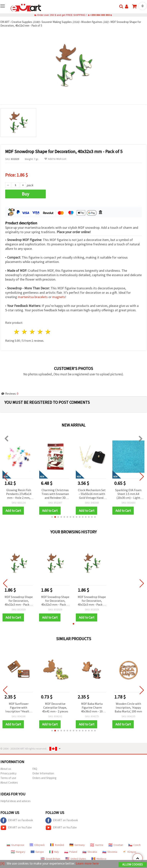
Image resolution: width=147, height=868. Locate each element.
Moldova (99, 859)
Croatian (116, 845)
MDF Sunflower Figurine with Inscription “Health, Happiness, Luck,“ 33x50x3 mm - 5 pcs (19, 708)
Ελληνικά (37, 845)
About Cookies (9, 782)
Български (15, 845)
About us (6, 769)
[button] (52, 517)
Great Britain (50, 859)
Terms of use (8, 778)
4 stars (40, 332)
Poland (71, 852)
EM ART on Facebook (17, 820)
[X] (2, 863)
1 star (17, 332)
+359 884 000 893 (100, 15)
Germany (77, 845)
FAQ (35, 769)
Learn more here (88, 863)
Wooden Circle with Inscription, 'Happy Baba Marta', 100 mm (128, 707)
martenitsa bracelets (33, 297)
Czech (134, 845)
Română (57, 845)
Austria (97, 845)
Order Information (43, 773)
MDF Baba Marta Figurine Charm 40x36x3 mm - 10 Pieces (92, 708)
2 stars (25, 332)
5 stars (48, 332)
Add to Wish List (55, 159)
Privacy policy (8, 773)
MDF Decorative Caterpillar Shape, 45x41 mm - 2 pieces (55, 707)
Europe (37, 852)
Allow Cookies (133, 864)
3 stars (32, 332)
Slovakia (90, 852)
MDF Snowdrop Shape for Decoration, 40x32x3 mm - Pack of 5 (19, 601)
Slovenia (110, 852)
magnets (59, 297)
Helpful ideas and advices (16, 801)
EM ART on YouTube (16, 828)
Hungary (18, 852)
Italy (54, 852)
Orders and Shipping (44, 778)
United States (76, 859)
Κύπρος (129, 852)
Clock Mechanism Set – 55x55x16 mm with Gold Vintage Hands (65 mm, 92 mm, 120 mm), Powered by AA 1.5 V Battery (128, 494)
